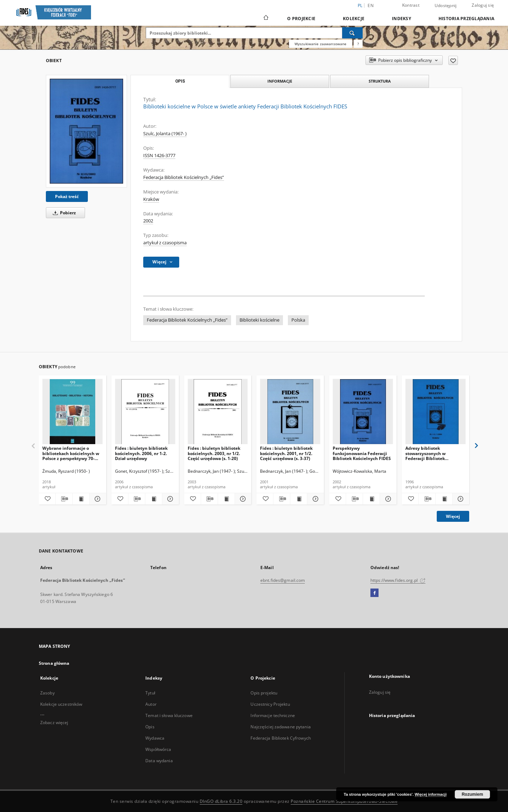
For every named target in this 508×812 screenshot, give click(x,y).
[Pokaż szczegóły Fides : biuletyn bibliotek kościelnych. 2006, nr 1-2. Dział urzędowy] (170, 499)
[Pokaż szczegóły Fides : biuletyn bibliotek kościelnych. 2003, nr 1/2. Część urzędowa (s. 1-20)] (242, 499)
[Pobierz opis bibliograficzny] (64, 499)
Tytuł (150, 693)
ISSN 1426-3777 (159, 156)
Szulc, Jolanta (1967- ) (165, 134)
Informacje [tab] (280, 81)
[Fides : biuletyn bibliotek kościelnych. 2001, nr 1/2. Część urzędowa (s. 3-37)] (290, 412)
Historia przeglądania (466, 19)
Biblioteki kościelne (259, 320)
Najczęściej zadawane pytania (280, 727)
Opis (150, 727)
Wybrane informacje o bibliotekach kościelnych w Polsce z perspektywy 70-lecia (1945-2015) (71, 453)
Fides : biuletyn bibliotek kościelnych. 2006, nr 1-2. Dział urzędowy (141, 453)
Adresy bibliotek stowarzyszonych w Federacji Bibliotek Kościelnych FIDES (425, 453)
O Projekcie (301, 19)
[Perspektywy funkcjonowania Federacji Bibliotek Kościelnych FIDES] (363, 412)
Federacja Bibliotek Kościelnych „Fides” (184, 177)
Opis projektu (264, 693)
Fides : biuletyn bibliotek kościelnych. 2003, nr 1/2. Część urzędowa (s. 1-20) (214, 453)
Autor (151, 704)
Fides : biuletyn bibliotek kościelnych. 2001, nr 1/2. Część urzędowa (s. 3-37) (286, 453)
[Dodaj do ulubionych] (453, 60)
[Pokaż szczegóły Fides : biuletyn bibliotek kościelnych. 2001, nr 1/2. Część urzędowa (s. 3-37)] (315, 499)
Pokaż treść (67, 196)
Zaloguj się (483, 5)
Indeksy (401, 19)
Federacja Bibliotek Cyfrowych (280, 738)
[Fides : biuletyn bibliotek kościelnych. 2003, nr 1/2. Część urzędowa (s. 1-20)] (218, 412)
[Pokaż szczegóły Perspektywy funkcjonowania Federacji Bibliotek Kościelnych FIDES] (387, 499)
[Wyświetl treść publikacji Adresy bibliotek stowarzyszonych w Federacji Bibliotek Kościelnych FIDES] (444, 499)
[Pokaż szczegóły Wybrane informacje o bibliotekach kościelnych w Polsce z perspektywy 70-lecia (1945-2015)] (97, 499)
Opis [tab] (180, 81)
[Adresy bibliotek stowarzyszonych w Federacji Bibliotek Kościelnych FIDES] (436, 412)
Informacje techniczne (273, 715)
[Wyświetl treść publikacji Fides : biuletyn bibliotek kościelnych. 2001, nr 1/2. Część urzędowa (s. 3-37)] (299, 499)
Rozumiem (473, 794)
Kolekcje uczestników (61, 704)
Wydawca (155, 738)
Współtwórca (158, 749)
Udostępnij (446, 6)
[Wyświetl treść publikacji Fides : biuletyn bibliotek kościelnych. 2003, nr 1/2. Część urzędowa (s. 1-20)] (226, 499)
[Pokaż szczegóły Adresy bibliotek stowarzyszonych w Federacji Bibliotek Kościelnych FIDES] (460, 499)
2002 (148, 221)
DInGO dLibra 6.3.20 (221, 801)
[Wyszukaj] (352, 33)
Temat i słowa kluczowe (169, 715)
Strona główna (54, 663)
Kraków (151, 199)
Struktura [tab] (380, 81)
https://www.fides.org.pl (398, 580)
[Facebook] (374, 593)
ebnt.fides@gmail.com (283, 580)
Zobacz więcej (54, 723)
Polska (298, 320)
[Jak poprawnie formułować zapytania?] (358, 44)
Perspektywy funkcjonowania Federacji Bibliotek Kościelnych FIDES (362, 453)
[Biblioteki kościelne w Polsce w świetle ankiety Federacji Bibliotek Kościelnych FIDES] (86, 131)
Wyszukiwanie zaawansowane (321, 44)
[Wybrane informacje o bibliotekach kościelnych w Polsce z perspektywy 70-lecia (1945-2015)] (72, 412)
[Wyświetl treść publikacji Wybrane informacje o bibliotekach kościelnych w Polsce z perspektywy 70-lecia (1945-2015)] (81, 499)
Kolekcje (354, 19)
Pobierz (63, 213)
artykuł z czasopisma (165, 243)
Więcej (453, 516)
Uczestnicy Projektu (270, 704)
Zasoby (47, 693)
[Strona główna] (265, 18)
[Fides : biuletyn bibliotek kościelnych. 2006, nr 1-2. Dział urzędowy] (145, 412)
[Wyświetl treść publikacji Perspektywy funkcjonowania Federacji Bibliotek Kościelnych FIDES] (371, 499)
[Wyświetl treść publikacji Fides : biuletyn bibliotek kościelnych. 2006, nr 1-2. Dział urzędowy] (154, 499)
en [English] (371, 5)
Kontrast (411, 5)
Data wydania (159, 761)
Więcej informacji (431, 794)
